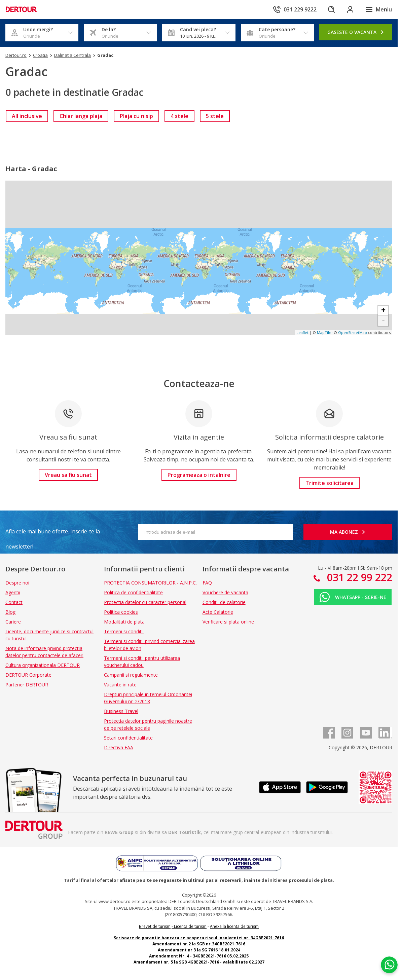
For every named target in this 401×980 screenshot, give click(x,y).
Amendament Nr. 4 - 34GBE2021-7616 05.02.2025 (199, 956)
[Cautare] (331, 9)
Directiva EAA (119, 747)
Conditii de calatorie (224, 602)
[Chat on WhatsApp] (389, 965)
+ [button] (383, 311)
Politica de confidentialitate (133, 592)
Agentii (13, 592)
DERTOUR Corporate (28, 675)
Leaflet (302, 332)
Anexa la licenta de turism (234, 926)
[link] (27, 116)
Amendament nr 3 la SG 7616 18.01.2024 (199, 950)
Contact (14, 602)
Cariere (13, 622)
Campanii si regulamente (131, 675)
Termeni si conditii (124, 631)
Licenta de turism (190, 926)
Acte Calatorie (218, 612)
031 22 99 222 (358, 577)
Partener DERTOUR (27, 685)
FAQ (207, 583)
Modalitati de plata (124, 622)
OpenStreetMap (353, 332)
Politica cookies (121, 612)
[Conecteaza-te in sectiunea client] (350, 9)
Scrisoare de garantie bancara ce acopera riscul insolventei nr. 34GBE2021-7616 (199, 938)
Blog (10, 612)
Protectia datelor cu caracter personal (145, 602)
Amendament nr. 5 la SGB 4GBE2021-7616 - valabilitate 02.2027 (199, 962)
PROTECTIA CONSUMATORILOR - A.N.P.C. (150, 583)
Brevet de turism (155, 926)
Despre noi (17, 583)
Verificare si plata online (228, 622)
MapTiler (325, 332)
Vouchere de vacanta (225, 592)
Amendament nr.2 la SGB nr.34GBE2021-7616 (199, 944)
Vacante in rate (120, 685)
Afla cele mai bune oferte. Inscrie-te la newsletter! (53, 533)
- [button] (383, 321)
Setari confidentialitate (128, 738)
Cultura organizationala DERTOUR (43, 665)
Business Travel (121, 711)
